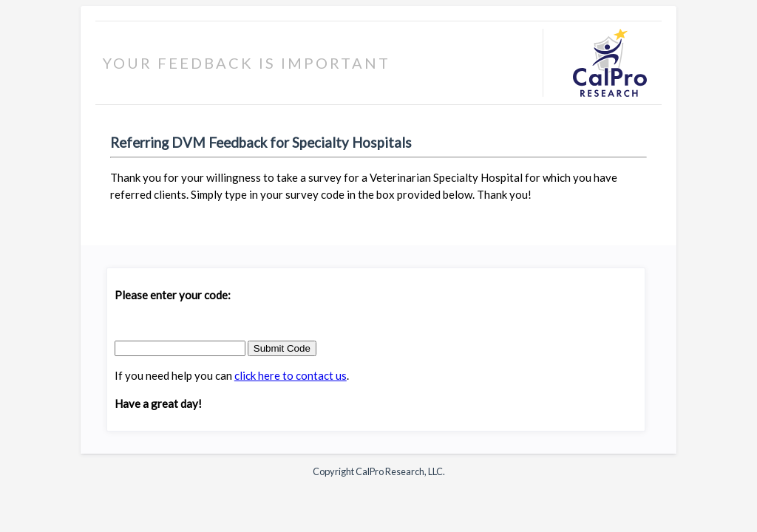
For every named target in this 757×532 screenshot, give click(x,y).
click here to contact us (291, 375)
